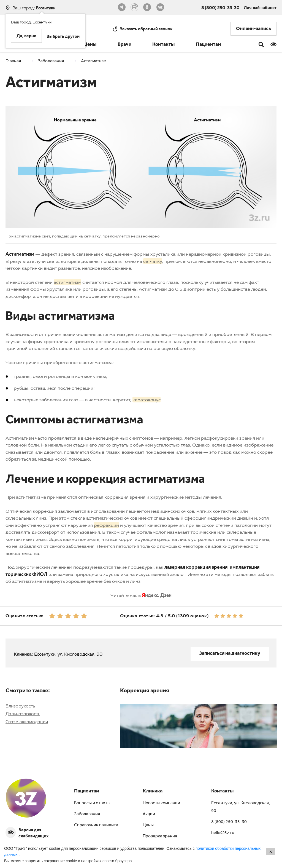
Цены (90, 45)
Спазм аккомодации (27, 722)
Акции (149, 814)
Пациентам (208, 45)
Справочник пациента (96, 826)
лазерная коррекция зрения (196, 567)
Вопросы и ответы (92, 803)
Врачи (124, 45)
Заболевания (87, 814)
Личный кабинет (260, 7)
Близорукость (20, 706)
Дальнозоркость (23, 714)
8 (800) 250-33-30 (220, 7)
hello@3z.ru (223, 833)
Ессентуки (46, 8)
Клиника (153, 792)
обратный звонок (146, 29)
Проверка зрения (160, 837)
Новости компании (161, 803)
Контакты (163, 45)
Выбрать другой (63, 37)
